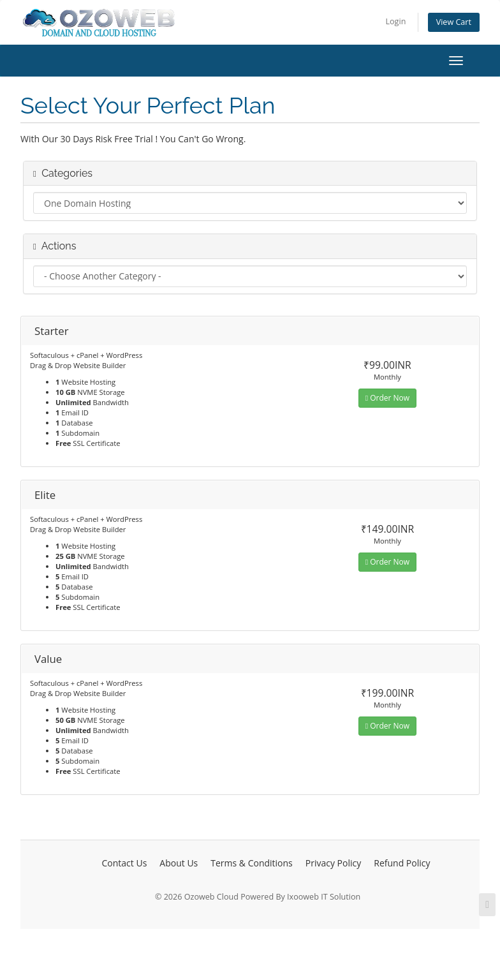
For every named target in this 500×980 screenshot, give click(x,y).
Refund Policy (402, 863)
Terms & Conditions (252, 863)
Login (395, 21)
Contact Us (125, 863)
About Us (179, 863)
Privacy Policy (333, 863)
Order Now (387, 398)
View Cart (454, 22)
